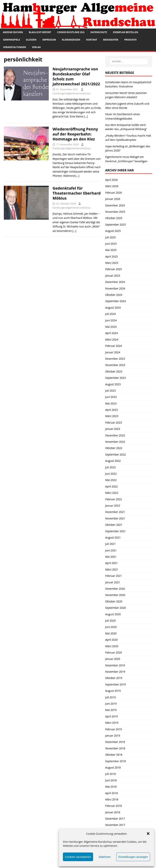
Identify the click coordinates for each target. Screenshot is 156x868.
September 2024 (115, 301)
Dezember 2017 (115, 819)
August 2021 (113, 538)
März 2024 (112, 339)
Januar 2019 (113, 736)
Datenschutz (99, 32)
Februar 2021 (113, 576)
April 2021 (111, 563)
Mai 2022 (111, 480)
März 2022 (112, 493)
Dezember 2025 (115, 205)
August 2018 (113, 767)
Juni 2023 (111, 397)
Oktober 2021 (114, 525)
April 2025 (111, 256)
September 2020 (115, 608)
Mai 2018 (111, 787)
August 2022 (113, 461)
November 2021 (115, 518)
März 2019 (112, 723)
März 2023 (112, 416)
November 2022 (115, 442)
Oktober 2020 (114, 601)
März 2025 (112, 263)
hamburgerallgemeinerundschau (72, 93)
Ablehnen (105, 857)
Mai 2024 (111, 327)
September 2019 (115, 684)
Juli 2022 (110, 467)
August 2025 (113, 231)
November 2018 (115, 748)
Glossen (31, 40)
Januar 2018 (113, 812)
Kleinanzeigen (71, 40)
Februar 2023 (113, 423)
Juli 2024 (110, 314)
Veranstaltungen (15, 47)
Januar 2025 (113, 276)
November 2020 (115, 595)
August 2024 (113, 308)
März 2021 (112, 569)
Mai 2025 (111, 250)
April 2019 (111, 716)
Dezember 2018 (115, 742)
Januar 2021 (113, 582)
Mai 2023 (111, 403)
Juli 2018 (110, 774)
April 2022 (111, 486)
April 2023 (111, 410)
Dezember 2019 (115, 665)
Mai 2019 (111, 710)
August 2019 (113, 691)
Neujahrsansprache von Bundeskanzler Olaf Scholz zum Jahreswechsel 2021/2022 (76, 76)
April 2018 (111, 793)
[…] (86, 116)
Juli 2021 (110, 544)
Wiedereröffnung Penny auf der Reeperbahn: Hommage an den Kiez (75, 134)
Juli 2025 (110, 237)
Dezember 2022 (115, 435)
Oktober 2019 (114, 678)
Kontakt (92, 40)
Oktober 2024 (114, 295)
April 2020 (111, 640)
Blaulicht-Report (40, 32)
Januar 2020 (113, 659)
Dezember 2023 (115, 359)
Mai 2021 (111, 557)
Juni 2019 (111, 704)
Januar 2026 (113, 199)
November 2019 (115, 672)
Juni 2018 (111, 780)
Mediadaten (111, 40)
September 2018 (115, 761)
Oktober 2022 (114, 448)
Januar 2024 (113, 352)
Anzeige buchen (13, 32)
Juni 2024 (111, 320)
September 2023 (115, 378)
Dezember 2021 (115, 512)
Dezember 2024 (115, 282)
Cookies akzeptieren (78, 857)
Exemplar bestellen (126, 32)
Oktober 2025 (114, 218)
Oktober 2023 (114, 371)
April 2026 (111, 180)
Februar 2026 (113, 193)
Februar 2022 (113, 499)
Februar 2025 (113, 269)
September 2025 (115, 225)
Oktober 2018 (114, 755)
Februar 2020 (113, 652)
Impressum (49, 40)
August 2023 (113, 384)
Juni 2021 (111, 550)
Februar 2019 (113, 729)
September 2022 (115, 454)
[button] (148, 834)
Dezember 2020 (115, 589)
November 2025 (115, 212)
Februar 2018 (113, 806)
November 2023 (115, 365)
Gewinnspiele (12, 40)
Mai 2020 (111, 633)
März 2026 (112, 186)
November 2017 (115, 825)
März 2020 (112, 646)
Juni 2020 (111, 627)
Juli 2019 (110, 697)
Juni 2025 (111, 244)
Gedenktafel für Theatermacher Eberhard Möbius (77, 193)
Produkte (130, 40)
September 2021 (115, 531)
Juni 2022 (111, 474)
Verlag (36, 47)
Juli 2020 (110, 621)
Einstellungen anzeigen (133, 857)
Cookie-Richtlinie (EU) (71, 32)
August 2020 (113, 614)
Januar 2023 (113, 429)
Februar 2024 (113, 346)
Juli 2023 (110, 391)
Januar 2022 (113, 506)
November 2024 (115, 288)
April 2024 (111, 333)
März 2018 (112, 799)
